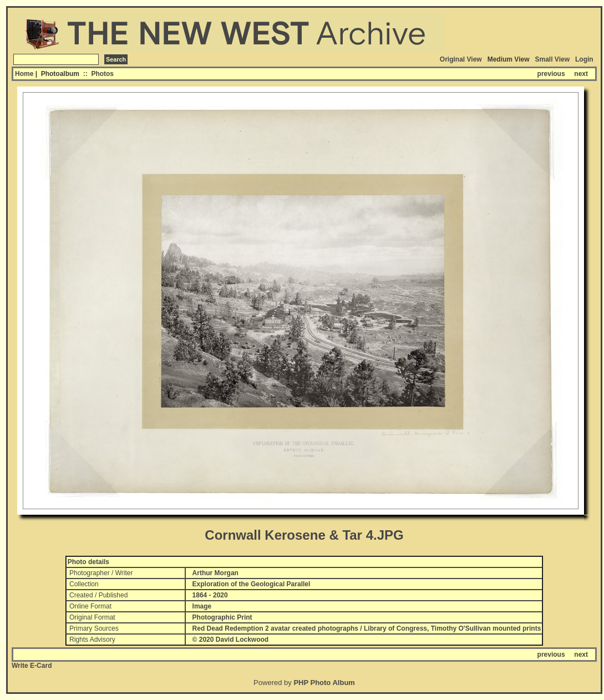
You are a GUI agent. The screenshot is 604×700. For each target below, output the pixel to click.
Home (24, 74)
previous (551, 74)
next (581, 74)
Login (584, 59)
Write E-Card (32, 666)
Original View (461, 59)
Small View (552, 59)
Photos (102, 74)
